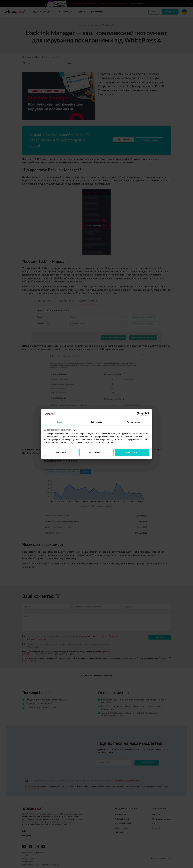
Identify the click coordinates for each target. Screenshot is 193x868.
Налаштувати (97, 452)
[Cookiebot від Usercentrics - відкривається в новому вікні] (138, 414)
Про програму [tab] (133, 422)
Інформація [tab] (97, 422)
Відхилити (61, 452)
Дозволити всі (132, 452)
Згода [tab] (60, 422)
